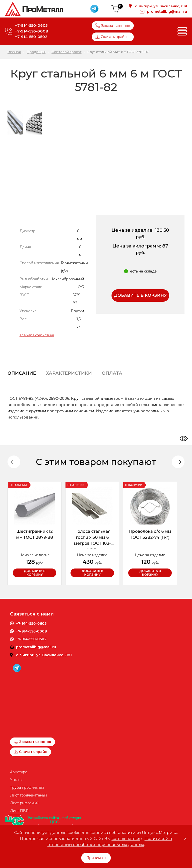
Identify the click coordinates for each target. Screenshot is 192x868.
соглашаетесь (126, 839)
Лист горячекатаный (28, 795)
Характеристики (69, 373)
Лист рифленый (24, 803)
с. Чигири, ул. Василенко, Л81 (161, 6)
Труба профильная (27, 787)
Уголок (16, 780)
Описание (22, 373)
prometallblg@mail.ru (167, 11)
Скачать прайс (111, 37)
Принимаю (96, 858)
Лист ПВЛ (19, 811)
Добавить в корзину (140, 295)
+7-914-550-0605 (31, 25)
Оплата (112, 373)
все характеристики (37, 335)
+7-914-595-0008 (31, 31)
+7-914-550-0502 (31, 37)
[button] (178, 462)
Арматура (19, 772)
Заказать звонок (113, 26)
